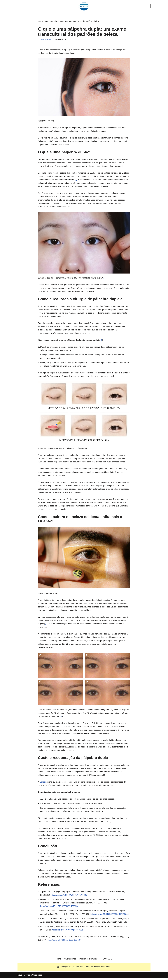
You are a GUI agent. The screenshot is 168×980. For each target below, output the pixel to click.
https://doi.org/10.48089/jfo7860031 (68, 931)
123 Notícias (46, 39)
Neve (20, 977)
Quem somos (70, 961)
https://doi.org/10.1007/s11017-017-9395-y (70, 897)
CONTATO (108, 961)
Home (58, 961)
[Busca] (20, 6)
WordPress (37, 977)
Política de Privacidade (90, 961)
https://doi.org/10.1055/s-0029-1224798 (64, 942)
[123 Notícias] (84, 6)
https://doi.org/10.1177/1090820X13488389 (110, 916)
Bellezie (43, 783)
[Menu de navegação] (148, 6)
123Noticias (78, 969)
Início (40, 21)
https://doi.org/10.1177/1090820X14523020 (59, 908)
